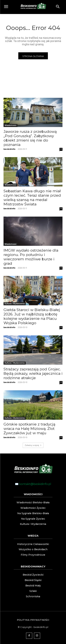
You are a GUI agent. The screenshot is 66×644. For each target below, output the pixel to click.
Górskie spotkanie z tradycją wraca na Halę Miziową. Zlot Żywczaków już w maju (29, 429)
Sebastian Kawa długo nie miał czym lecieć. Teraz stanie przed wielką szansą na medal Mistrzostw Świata (32, 198)
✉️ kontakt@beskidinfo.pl (33, 484)
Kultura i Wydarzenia (15, 304)
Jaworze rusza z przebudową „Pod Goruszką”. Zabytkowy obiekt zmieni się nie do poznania (30, 138)
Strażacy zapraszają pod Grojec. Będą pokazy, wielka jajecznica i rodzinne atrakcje (33, 373)
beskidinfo (9, 149)
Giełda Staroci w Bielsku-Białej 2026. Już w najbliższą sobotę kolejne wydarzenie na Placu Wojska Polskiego (32, 316)
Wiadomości (10, 125)
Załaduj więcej (33, 445)
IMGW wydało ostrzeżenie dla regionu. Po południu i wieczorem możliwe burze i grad (31, 257)
